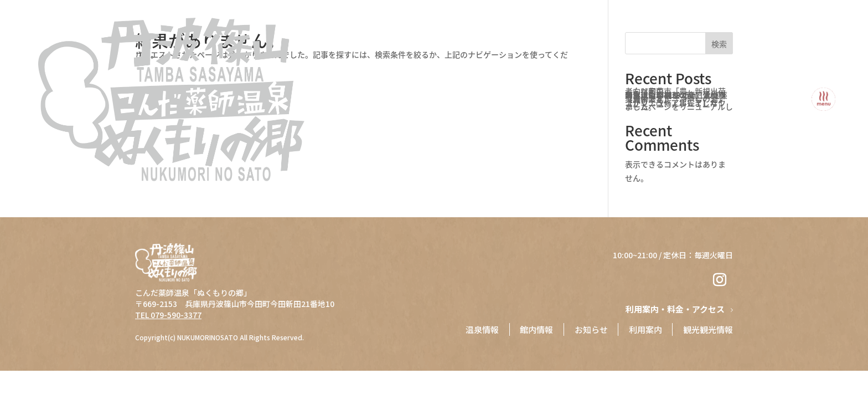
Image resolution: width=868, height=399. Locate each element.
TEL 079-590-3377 (168, 315)
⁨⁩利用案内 (645, 329)
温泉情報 (480, 329)
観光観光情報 (708, 329)
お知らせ (590, 329)
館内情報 (535, 329)
